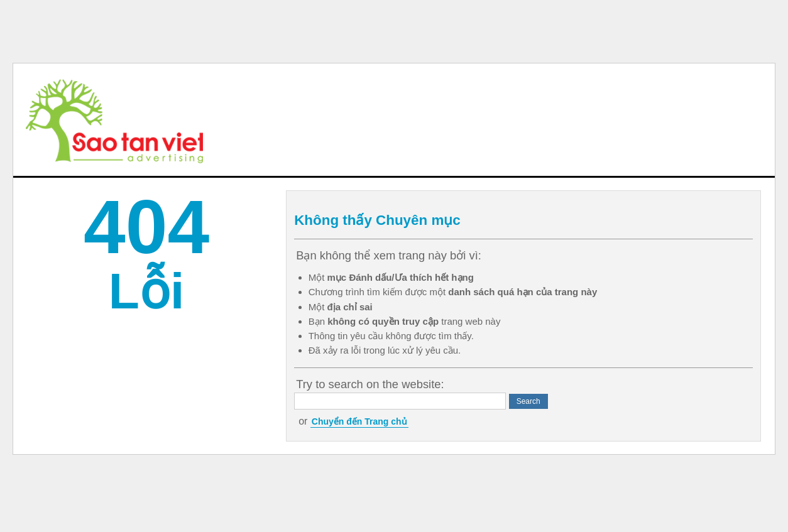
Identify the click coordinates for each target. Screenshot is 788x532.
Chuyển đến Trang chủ (359, 421)
